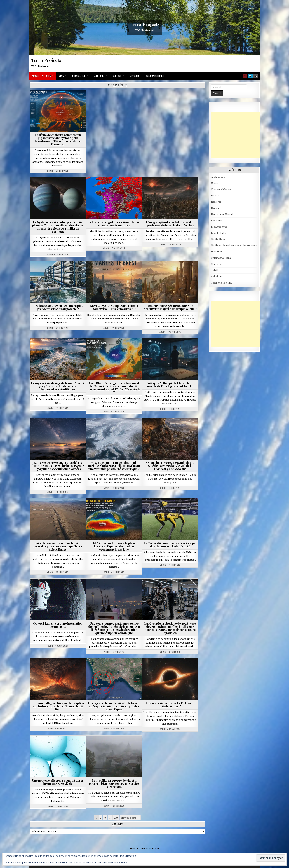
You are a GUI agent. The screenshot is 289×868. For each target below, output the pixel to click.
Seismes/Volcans (221, 258)
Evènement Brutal (222, 214)
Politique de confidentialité (144, 849)
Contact (117, 76)
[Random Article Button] (245, 76)
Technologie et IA (221, 283)
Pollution (216, 252)
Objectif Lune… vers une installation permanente (58, 625)
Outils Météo (219, 239)
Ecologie (216, 202)
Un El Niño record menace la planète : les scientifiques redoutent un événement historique (114, 546)
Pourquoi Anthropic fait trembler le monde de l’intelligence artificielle (170, 384)
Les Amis (216, 220)
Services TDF (79, 76)
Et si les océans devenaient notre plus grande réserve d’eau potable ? (58, 307)
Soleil (214, 270)
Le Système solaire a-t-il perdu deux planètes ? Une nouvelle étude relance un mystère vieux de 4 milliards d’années (58, 227)
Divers (215, 196)
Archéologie (218, 177)
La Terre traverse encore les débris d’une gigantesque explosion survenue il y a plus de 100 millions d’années (58, 466)
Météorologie (219, 227)
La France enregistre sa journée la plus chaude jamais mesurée (114, 224)
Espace (215, 208)
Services (216, 264)
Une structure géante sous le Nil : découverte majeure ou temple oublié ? (170, 307)
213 (116, 818)
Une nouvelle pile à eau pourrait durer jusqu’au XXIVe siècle (58, 782)
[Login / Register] (250, 76)
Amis (61, 76)
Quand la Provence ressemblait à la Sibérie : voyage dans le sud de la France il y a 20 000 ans (170, 466)
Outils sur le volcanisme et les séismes (234, 245)
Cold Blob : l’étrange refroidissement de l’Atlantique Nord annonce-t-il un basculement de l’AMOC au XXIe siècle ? (114, 388)
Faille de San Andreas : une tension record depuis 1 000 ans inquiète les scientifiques (58, 546)
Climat (215, 183)
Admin (50, 171)
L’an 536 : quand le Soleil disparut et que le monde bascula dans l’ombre (170, 224)
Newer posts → (130, 818)
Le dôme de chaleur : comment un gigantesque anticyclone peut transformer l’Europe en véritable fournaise (58, 139)
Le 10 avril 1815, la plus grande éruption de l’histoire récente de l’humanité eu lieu (58, 706)
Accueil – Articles (41, 76)
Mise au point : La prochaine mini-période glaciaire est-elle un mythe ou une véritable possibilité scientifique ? (114, 466)
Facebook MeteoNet (154, 76)
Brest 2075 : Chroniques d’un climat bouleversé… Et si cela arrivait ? (114, 307)
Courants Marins (221, 189)
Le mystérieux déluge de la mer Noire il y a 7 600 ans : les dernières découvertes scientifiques (58, 386)
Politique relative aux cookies (111, 863)
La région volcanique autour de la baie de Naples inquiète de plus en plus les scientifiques (114, 706)
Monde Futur (219, 233)
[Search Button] (255, 76)
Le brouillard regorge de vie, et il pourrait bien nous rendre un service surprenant (114, 783)
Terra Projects (145, 24)
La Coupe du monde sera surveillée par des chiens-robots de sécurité (170, 545)
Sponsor (134, 76)
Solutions (99, 76)
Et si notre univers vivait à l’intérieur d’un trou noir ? (170, 704)
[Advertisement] (239, 135)
